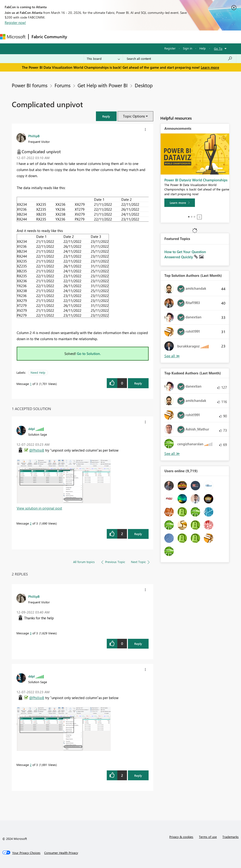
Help (203, 48)
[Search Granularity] (103, 59)
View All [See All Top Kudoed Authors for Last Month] (172, 454)
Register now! (15, 23)
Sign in (188, 48)
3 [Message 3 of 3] (31, 633)
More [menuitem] (176, 37)
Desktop (144, 85)
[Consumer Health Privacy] (61, 853)
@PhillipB (37, 450)
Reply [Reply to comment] (138, 534)
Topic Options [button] (134, 116)
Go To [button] (218, 48)
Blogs (160, 37)
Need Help (38, 372)
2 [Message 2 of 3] (31, 523)
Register (170, 48)
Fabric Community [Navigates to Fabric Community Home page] (49, 37)
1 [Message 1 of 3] (31, 384)
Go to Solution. (89, 354)
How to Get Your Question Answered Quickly (185, 254)
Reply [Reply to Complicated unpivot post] (138, 383)
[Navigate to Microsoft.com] (13, 37)
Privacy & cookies (181, 837)
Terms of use (208, 837)
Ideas (118, 37)
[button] (106, 116)
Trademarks (231, 837)
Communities (139, 37)
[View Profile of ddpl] (32, 429)
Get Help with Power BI (103, 85)
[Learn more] (180, 203)
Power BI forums (30, 85)
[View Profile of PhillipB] (34, 136)
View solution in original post (39, 508)
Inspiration (98, 37)
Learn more (210, 67)
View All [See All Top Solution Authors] (172, 356)
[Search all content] (180, 59)
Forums (78, 37)
